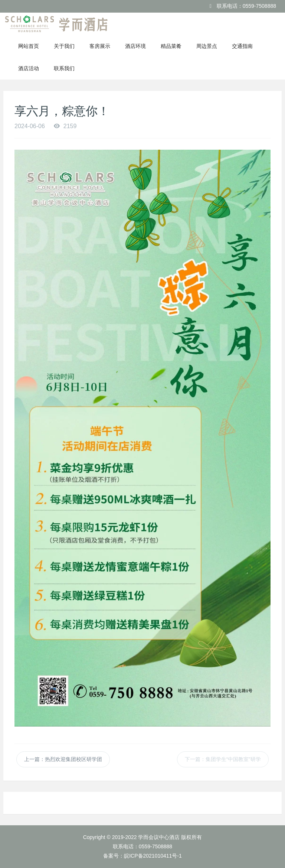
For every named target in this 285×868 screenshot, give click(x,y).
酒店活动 (29, 68)
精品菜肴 (171, 46)
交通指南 (242, 46)
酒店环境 (135, 46)
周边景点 (207, 46)
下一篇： (223, 759)
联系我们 (64, 68)
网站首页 (29, 46)
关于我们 (64, 46)
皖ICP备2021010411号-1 (153, 856)
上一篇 (63, 759)
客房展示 (100, 46)
